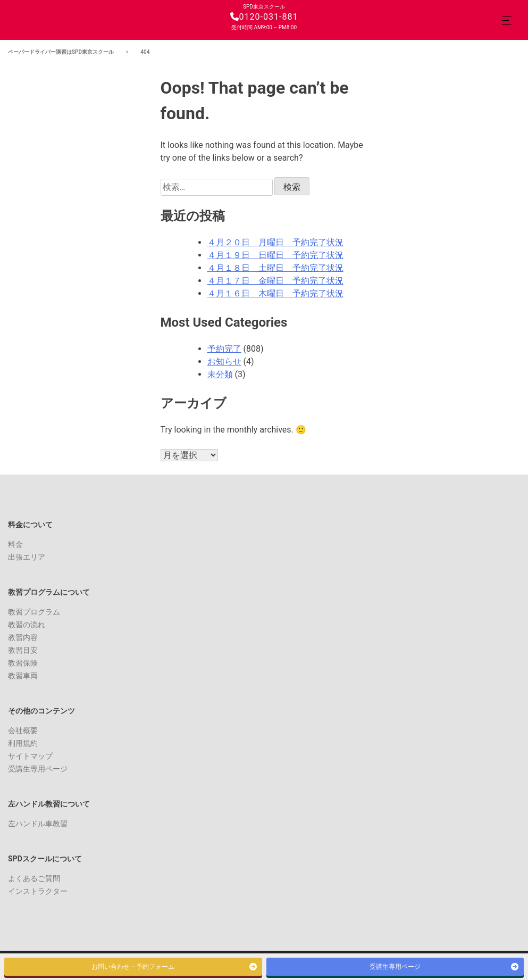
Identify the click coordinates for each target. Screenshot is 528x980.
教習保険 (23, 663)
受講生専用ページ (38, 769)
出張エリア (27, 557)
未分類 (220, 374)
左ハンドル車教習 (38, 824)
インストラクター (38, 891)
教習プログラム (34, 612)
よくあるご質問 (34, 878)
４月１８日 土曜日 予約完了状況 (275, 268)
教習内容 (23, 637)
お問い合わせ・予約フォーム (133, 967)
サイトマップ (30, 756)
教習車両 (23, 676)
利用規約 (23, 743)
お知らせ (224, 362)
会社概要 (23, 730)
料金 (15, 544)
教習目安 (23, 650)
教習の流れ (27, 625)
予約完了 (224, 349)
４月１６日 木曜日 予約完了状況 (275, 293)
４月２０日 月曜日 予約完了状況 (275, 242)
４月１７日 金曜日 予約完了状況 (275, 281)
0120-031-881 (264, 17)
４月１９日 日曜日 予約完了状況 (275, 255)
